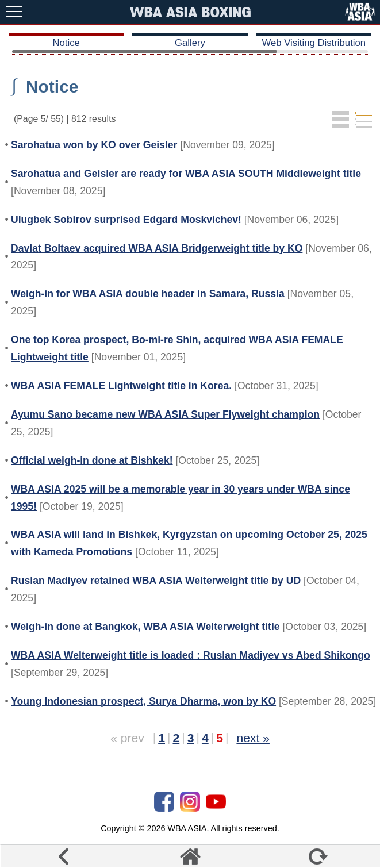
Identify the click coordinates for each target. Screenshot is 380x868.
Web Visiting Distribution (314, 43)
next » (253, 738)
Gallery (190, 43)
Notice (66, 43)
